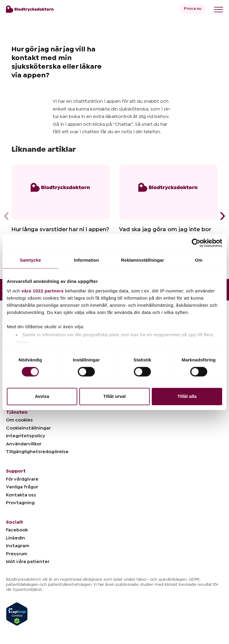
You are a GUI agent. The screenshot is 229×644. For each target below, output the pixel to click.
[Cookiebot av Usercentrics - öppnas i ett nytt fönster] (196, 243)
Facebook (17, 530)
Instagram (18, 546)
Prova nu (193, 9)
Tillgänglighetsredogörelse (37, 452)
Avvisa (42, 397)
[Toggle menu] (219, 10)
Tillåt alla (187, 397)
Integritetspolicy (25, 436)
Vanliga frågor (22, 487)
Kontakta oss (21, 495)
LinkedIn (16, 538)
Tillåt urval (115, 397)
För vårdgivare (22, 479)
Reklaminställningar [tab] (143, 260)
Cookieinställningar (28, 428)
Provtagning (20, 503)
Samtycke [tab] (31, 260)
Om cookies (19, 420)
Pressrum (17, 554)
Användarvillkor (24, 444)
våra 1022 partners (43, 291)
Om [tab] (198, 260)
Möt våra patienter (28, 562)
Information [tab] (86, 260)
